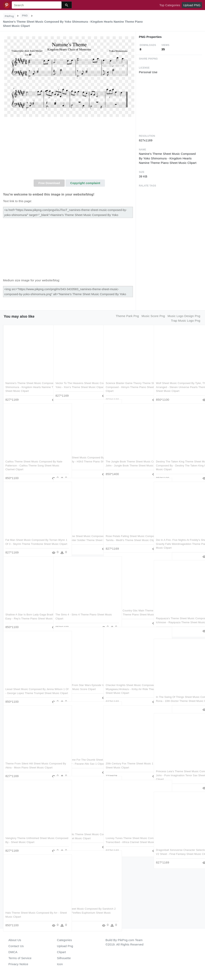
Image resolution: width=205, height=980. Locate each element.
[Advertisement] (69, 149)
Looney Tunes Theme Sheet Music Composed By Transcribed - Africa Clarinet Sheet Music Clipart (126, 834)
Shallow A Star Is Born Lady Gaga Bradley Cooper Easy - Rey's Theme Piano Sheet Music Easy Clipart (27, 610)
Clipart (62, 952)
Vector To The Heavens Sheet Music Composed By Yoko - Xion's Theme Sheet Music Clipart (77, 379)
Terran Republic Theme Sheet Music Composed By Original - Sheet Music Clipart (78, 830)
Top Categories (170, 5)
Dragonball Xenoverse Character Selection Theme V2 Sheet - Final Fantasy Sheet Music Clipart (176, 846)
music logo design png (184, 316)
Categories (65, 940)
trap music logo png (186, 321)
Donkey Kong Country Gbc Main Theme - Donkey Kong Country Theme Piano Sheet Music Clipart (126, 606)
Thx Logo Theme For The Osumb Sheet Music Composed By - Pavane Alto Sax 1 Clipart (77, 755)
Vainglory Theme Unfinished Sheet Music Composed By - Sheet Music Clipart (26, 834)
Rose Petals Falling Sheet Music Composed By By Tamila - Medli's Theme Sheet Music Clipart (126, 532)
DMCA (13, 952)
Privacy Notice (18, 964)
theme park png (127, 316)
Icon (60, 964)
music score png (153, 316)
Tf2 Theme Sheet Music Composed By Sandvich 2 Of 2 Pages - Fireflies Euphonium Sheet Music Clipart (77, 904)
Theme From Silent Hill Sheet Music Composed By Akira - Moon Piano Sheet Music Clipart (27, 759)
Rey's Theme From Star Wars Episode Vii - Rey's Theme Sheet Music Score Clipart (75, 681)
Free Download (49, 183)
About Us (15, 940)
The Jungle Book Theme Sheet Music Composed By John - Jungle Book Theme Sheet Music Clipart (127, 457)
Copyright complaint (85, 183)
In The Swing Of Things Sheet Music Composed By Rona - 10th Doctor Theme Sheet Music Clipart (178, 693)
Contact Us (16, 946)
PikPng (9, 16)
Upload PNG (192, 5)
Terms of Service (20, 958)
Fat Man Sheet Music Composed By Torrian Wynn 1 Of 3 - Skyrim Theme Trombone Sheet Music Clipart (27, 536)
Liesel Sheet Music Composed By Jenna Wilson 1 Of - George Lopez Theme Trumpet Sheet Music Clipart (27, 685)
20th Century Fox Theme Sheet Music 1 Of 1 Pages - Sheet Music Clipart (126, 759)
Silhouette (64, 958)
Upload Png (65, 946)
